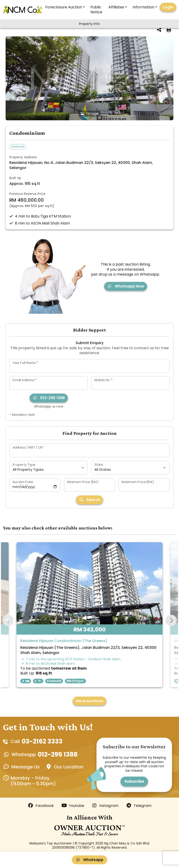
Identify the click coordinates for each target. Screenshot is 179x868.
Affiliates (116, 7)
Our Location (69, 767)
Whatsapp (89, 860)
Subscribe (134, 781)
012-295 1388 (49, 398)
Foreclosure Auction (64, 7)
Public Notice (96, 10)
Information (143, 7)
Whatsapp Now (126, 286)
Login (168, 7)
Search (89, 500)
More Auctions (89, 701)
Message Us (26, 767)
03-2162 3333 (42, 741)
